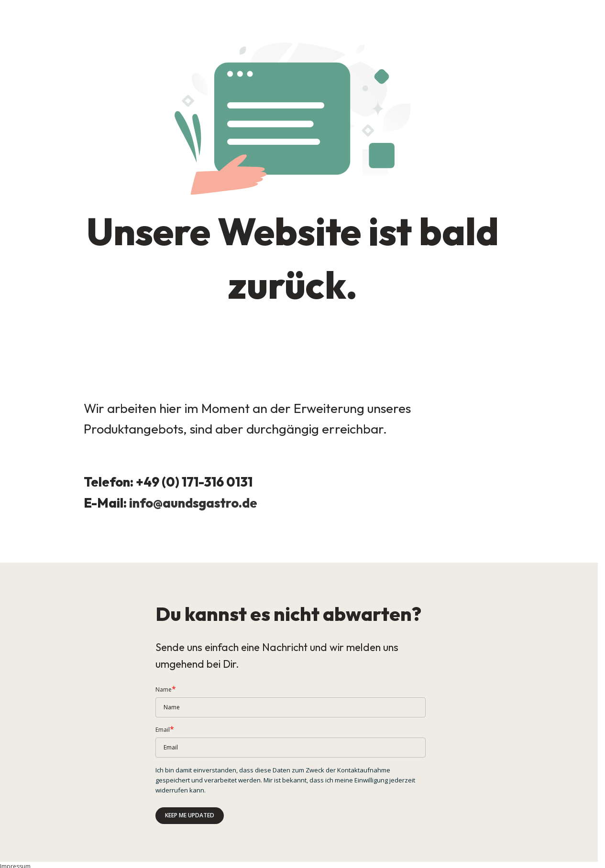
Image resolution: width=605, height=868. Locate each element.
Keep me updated (190, 807)
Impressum (15, 859)
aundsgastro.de (211, 503)
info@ (146, 503)
